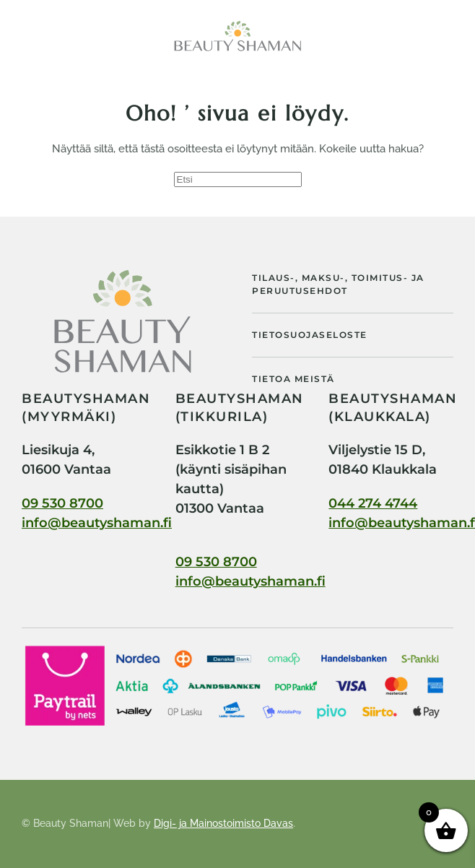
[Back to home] (237, 36)
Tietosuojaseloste (310, 335)
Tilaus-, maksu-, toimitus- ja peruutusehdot (338, 284)
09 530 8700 (62, 503)
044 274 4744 (373, 503)
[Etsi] (238, 179)
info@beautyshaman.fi (97, 523)
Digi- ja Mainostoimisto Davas (223, 823)
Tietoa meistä (293, 379)
